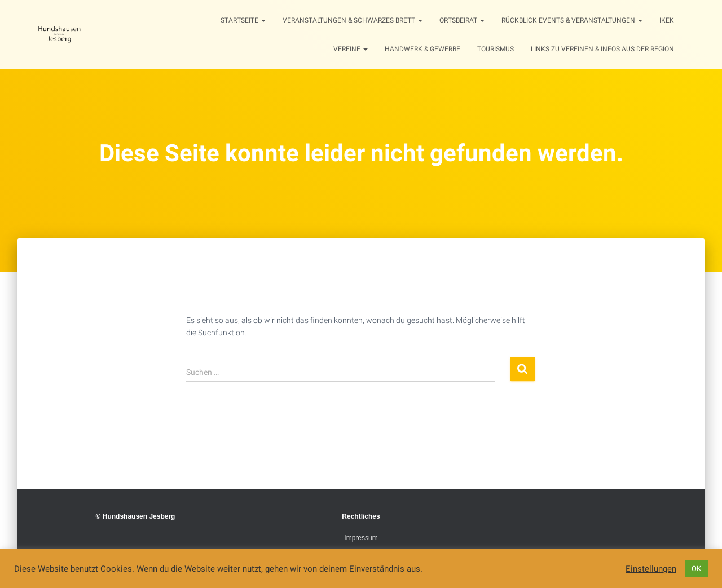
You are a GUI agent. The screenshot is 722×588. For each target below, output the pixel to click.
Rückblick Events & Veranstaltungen (572, 20)
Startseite (243, 20)
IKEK (667, 20)
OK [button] (696, 569)
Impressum (361, 538)
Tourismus (496, 49)
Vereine (351, 49)
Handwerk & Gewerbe (422, 49)
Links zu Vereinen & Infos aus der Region (602, 49)
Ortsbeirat (462, 20)
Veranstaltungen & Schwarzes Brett (353, 20)
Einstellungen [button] (651, 569)
